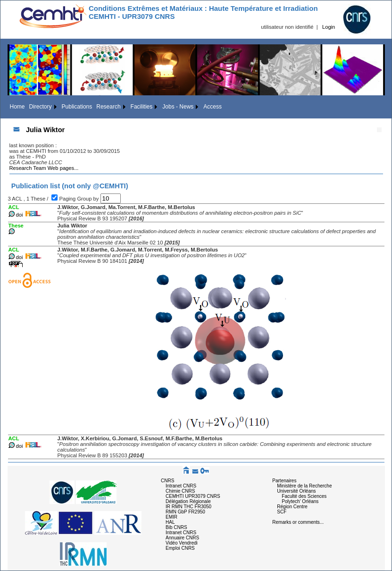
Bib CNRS (176, 527)
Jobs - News (178, 107)
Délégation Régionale (188, 501)
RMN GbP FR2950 (185, 512)
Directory (41, 107)
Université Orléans (296, 491)
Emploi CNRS (180, 548)
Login (329, 27)
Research (108, 107)
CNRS (167, 481)
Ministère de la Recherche (304, 486)
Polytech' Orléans (300, 501)
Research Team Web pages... (44, 168)
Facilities (142, 107)
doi (20, 215)
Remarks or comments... (298, 522)
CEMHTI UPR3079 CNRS (193, 496)
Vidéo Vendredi (182, 543)
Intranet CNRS (181, 486)
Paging (68, 199)
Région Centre (292, 507)
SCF (282, 512)
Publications (77, 107)
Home (17, 107)
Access (213, 107)
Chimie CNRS (180, 491)
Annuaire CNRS (182, 538)
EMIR (171, 517)
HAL (170, 522)
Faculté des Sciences (304, 496)
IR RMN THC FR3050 (188, 507)
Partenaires (284, 481)
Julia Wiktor (45, 130)
